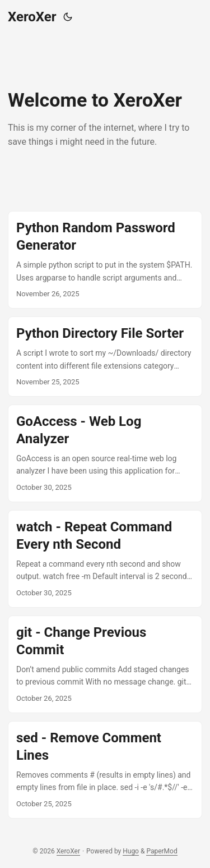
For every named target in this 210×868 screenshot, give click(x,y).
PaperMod (162, 851)
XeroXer (32, 17)
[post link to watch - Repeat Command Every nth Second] (105, 559)
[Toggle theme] (68, 17)
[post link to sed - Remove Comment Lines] (105, 770)
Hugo (131, 851)
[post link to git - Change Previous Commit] (105, 664)
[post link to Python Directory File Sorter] (105, 357)
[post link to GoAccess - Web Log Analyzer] (105, 453)
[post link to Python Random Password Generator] (105, 260)
